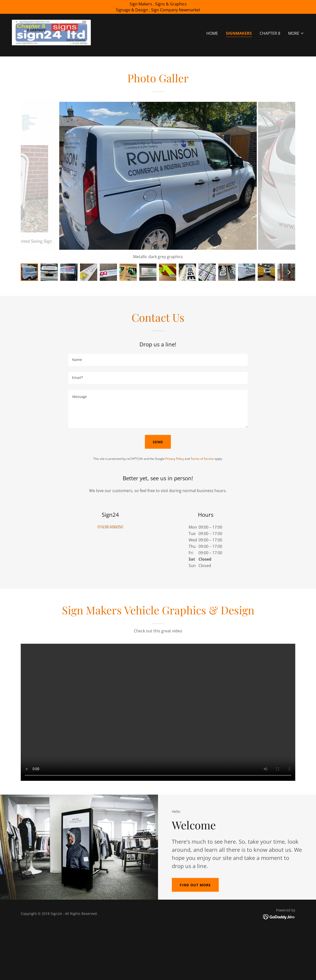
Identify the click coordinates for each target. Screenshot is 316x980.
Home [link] (212, 33)
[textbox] (158, 360)
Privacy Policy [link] (175, 459)
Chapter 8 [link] (270, 33)
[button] (296, 33)
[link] (51, 32)
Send (158, 442)
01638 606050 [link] (110, 527)
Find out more (195, 885)
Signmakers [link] (239, 33)
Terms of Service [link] (202, 459)
